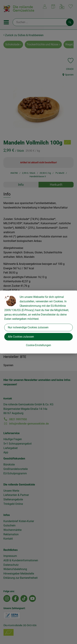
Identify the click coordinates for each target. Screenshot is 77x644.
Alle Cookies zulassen (21, 337)
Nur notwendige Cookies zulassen (28, 327)
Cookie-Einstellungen (38, 345)
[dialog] (38, 322)
